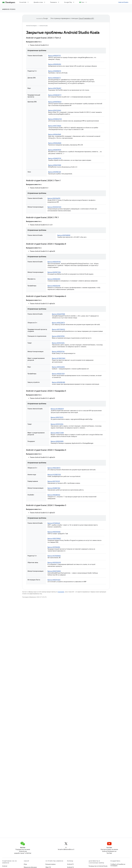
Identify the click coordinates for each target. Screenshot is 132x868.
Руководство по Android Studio (98, 866)
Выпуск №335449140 (54, 262)
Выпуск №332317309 (58, 374)
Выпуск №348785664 (55, 102)
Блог (83, 2)
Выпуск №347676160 (55, 110)
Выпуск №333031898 (57, 441)
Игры (25, 864)
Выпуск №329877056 (54, 272)
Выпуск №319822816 (54, 547)
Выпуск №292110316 (58, 343)
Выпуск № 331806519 (57, 409)
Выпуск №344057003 (54, 207)
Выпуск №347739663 (55, 126)
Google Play (68, 2)
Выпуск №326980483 (58, 382)
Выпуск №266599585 (58, 314)
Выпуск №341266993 (54, 198)
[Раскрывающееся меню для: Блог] (87, 2)
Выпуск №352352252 (55, 64)
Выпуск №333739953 (58, 336)
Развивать (54, 2)
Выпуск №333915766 (58, 352)
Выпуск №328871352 (54, 488)
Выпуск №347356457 (55, 88)
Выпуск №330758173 (58, 323)
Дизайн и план (38, 2)
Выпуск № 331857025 (54, 475)
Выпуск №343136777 (55, 78)
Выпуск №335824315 (54, 279)
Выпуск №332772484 (57, 433)
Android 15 (70, 864)
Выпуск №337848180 (64, 235)
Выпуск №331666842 (58, 367)
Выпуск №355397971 (55, 56)
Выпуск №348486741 (55, 71)
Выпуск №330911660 (54, 580)
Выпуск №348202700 (55, 119)
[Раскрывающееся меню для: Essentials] (29, 2)
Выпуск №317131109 (54, 481)
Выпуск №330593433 (54, 532)
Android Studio (123, 2)
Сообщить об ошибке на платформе (118, 865)
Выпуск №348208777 (55, 95)
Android (5, 866)
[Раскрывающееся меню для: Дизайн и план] (45, 2)
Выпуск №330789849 (54, 539)
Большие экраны (51, 864)
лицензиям (61, 592)
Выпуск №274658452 (54, 556)
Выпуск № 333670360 (59, 358)
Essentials (23, 2)
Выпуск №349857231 (55, 172)
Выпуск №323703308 (54, 571)
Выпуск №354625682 (55, 143)
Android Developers (32, 26)
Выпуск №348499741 (55, 158)
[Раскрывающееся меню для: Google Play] (75, 2)
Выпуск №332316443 (54, 286)
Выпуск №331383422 (54, 495)
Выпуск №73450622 (54, 523)
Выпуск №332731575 (57, 417)
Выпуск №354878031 (55, 150)
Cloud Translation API (86, 18)
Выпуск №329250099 (54, 563)
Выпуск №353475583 (55, 165)
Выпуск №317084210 (58, 329)
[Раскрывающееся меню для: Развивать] (59, 2)
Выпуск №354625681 (55, 134)
